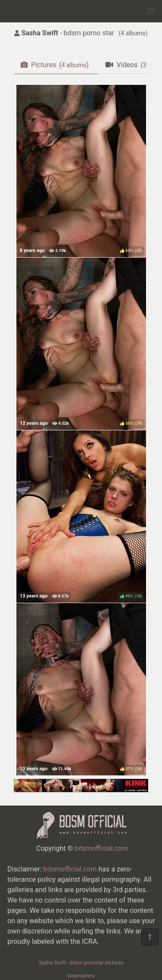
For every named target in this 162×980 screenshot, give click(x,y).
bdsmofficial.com (102, 848)
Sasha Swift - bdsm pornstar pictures (81, 963)
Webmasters (81, 976)
